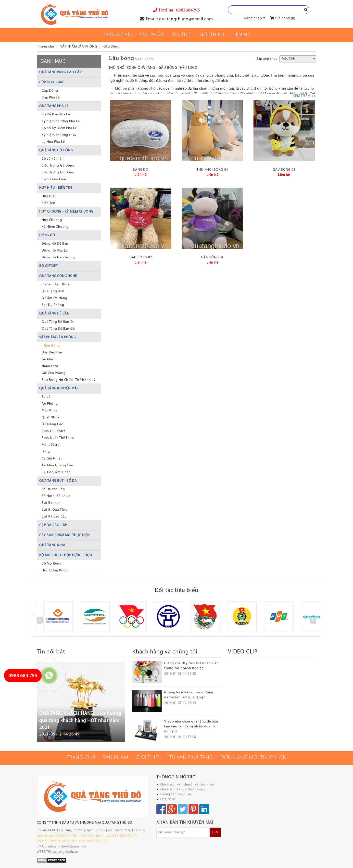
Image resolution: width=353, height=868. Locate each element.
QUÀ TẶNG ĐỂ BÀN (54, 314)
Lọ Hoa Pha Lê (53, 142)
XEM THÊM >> (304, 96)
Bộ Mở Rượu (52, 564)
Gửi (215, 832)
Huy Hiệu (49, 196)
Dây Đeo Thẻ (52, 353)
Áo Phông (50, 404)
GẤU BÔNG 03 (284, 170)
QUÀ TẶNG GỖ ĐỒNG (56, 151)
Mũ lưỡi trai (51, 445)
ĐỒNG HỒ (47, 235)
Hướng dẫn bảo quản (176, 794)
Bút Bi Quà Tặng (55, 510)
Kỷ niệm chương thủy (59, 135)
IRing (46, 452)
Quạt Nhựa (50, 417)
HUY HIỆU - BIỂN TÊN (56, 188)
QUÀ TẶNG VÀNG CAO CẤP (60, 72)
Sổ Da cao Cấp (53, 489)
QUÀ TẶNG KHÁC (53, 545)
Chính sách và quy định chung (183, 790)
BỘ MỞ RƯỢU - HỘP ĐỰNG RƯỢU (66, 555)
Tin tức (182, 35)
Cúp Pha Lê (51, 98)
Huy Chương (52, 220)
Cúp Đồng (50, 91)
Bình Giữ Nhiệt (53, 431)
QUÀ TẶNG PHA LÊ (54, 106)
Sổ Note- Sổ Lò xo (56, 496)
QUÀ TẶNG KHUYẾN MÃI (58, 389)
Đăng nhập (253, 18)
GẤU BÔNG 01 (212, 258)
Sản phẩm (152, 35)
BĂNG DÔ (141, 170)
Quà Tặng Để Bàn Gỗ (58, 329)
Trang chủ (117, 35)
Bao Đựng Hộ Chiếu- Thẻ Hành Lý (69, 380)
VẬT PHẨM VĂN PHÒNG (57, 337)
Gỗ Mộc (48, 359)
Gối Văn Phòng (54, 373)
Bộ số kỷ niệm (53, 159)
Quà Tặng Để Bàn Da (58, 322)
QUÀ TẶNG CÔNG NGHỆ (58, 276)
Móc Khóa (50, 411)
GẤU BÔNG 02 (141, 258)
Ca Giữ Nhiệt (52, 459)
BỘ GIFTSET (49, 266)
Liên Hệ (241, 35)
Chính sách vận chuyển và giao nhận (187, 785)
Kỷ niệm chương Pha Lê (61, 121)
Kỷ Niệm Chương (55, 227)
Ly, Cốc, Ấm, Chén (56, 472)
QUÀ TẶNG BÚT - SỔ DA (58, 481)
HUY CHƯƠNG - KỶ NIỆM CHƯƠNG (66, 212)
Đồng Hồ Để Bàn (55, 244)
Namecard (50, 366)
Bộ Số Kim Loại (54, 179)
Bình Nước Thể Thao (58, 438)
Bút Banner (51, 503)
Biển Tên (48, 203)
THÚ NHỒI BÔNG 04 (212, 170)
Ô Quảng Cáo (53, 424)
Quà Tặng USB (53, 291)
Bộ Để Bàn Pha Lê (56, 115)
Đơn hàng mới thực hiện (253, 758)
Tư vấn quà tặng (191, 758)
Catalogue (168, 799)
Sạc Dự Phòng (53, 305)
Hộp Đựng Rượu (55, 571)
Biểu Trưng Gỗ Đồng (58, 166)
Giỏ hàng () (283, 18)
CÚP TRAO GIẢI (51, 82)
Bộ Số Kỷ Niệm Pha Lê (59, 128)
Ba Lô (46, 397)
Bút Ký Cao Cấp (54, 517)
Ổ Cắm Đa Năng (54, 298)
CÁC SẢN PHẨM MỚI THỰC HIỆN (64, 535)
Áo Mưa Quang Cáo (57, 465)
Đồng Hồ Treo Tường (58, 258)
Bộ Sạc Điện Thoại (56, 284)
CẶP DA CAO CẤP (53, 525)
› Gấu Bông (51, 346)
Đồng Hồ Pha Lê (55, 251)
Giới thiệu (211, 35)
